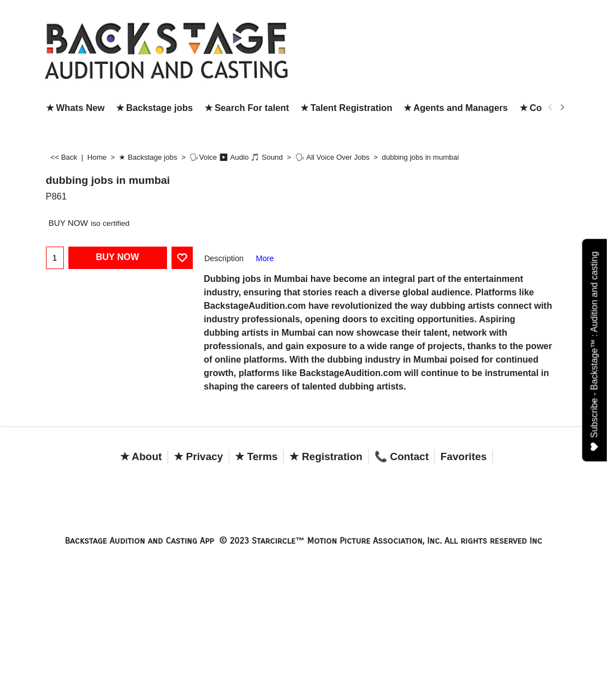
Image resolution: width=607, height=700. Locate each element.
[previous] (551, 108)
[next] (562, 108)
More (265, 258)
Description (224, 258)
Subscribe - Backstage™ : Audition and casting (595, 351)
